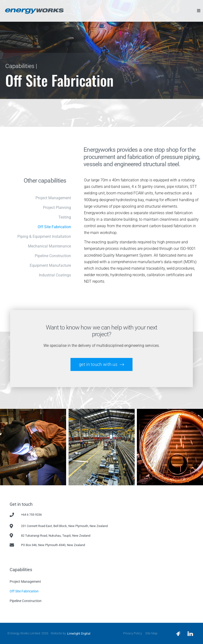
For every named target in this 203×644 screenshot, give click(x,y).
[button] (199, 11)
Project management (53, 198)
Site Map (151, 633)
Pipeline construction (53, 256)
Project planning (57, 208)
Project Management (25, 582)
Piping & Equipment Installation (44, 236)
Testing (65, 217)
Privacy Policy (133, 633)
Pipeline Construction (26, 601)
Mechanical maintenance (49, 246)
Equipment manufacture (50, 265)
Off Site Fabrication (54, 227)
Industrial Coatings (55, 275)
